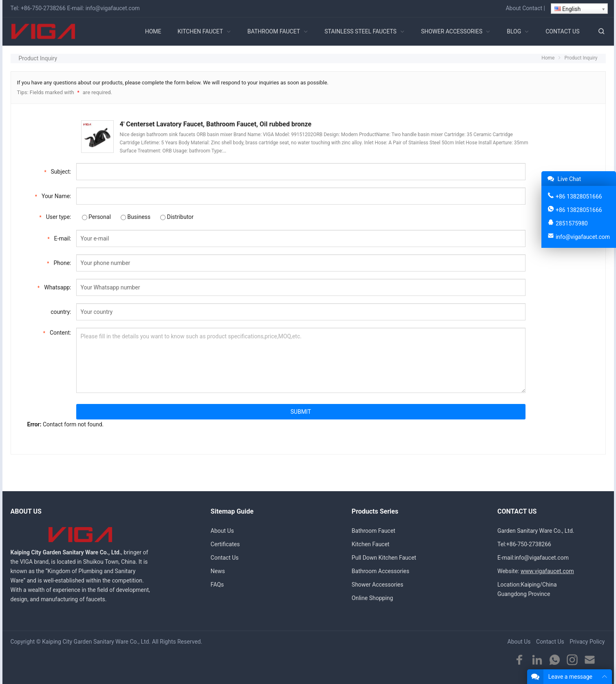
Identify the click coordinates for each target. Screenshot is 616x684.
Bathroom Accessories (381, 571)
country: (61, 312)
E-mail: (59, 238)
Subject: (57, 171)
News (218, 571)
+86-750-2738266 (43, 8)
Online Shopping (373, 598)
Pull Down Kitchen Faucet (384, 558)
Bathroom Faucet (374, 531)
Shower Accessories (378, 585)
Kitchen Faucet (371, 544)
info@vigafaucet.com (113, 8)
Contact (532, 8)
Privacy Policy (587, 642)
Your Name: (53, 195)
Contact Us (225, 558)
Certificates (225, 544)
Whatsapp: (54, 287)
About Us (222, 531)
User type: (55, 216)
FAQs (217, 585)
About (513, 8)
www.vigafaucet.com (547, 571)
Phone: (59, 262)
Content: (57, 332)
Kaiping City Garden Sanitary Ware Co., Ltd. (96, 642)
